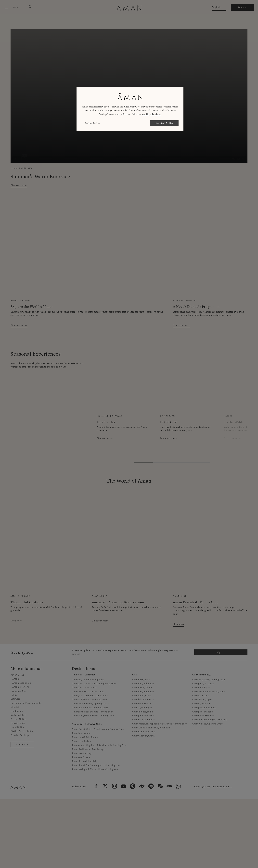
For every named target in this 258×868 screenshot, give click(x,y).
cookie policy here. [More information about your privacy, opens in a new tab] (152, 114)
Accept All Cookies (164, 123)
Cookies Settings (93, 123)
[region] (130, 109)
